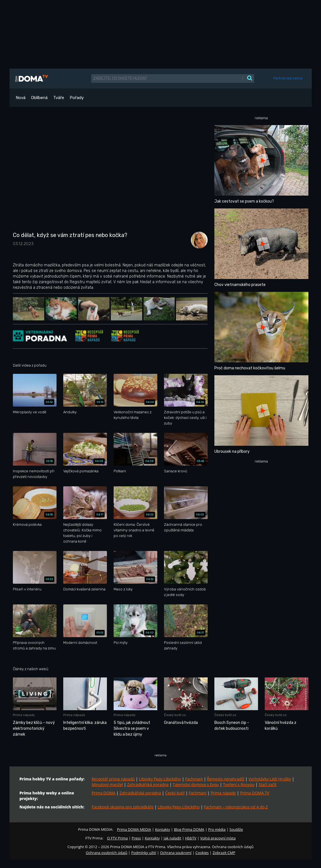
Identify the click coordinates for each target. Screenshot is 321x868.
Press (136, 838)
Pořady (77, 98)
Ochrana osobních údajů (107, 853)
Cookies (202, 853)
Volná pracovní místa (218, 838)
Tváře (59, 98)
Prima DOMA (104, 793)
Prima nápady (223, 793)
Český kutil (175, 793)
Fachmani (194, 779)
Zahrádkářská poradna (148, 784)
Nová (21, 98)
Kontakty (163, 829)
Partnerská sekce (288, 78)
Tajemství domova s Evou (196, 784)
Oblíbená (39, 98)
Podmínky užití (144, 853)
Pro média (217, 829)
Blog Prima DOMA (189, 829)
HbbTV (191, 838)
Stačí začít (268, 784)
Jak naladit (173, 838)
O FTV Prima (117, 838)
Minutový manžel (107, 784)
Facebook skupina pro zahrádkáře (123, 807)
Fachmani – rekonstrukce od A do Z (236, 807)
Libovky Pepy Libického (160, 779)
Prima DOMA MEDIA (134, 829)
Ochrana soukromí (176, 853)
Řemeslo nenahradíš (226, 779)
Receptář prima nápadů (113, 779)
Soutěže (236, 829)
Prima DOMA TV (255, 793)
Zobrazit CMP (224, 853)
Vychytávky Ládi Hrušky (270, 779)
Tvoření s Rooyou (239, 784)
